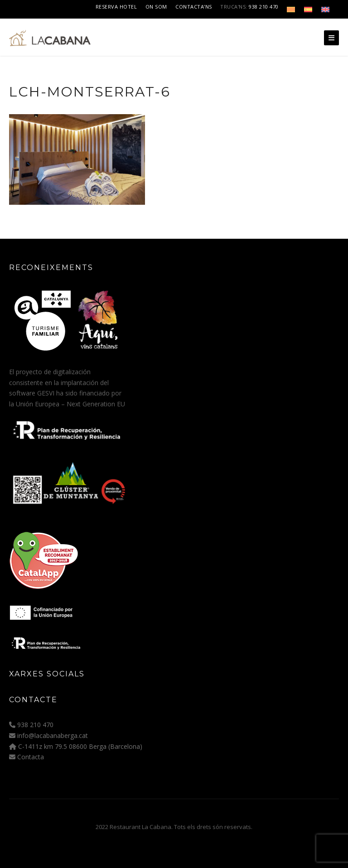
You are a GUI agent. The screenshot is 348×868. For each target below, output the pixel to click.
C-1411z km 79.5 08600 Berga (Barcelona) (80, 746)
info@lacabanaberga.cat (53, 735)
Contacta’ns (194, 7)
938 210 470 (264, 7)
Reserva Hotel (116, 7)
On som (156, 7)
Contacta (31, 757)
